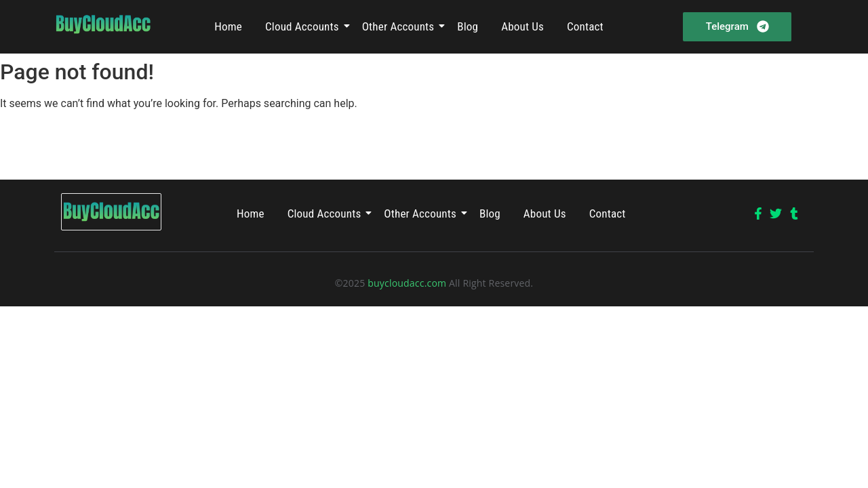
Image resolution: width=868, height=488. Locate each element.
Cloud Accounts (304, 26)
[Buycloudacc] (103, 24)
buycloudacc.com (407, 283)
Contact (585, 26)
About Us (522, 26)
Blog (468, 26)
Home (228, 26)
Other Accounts (401, 26)
